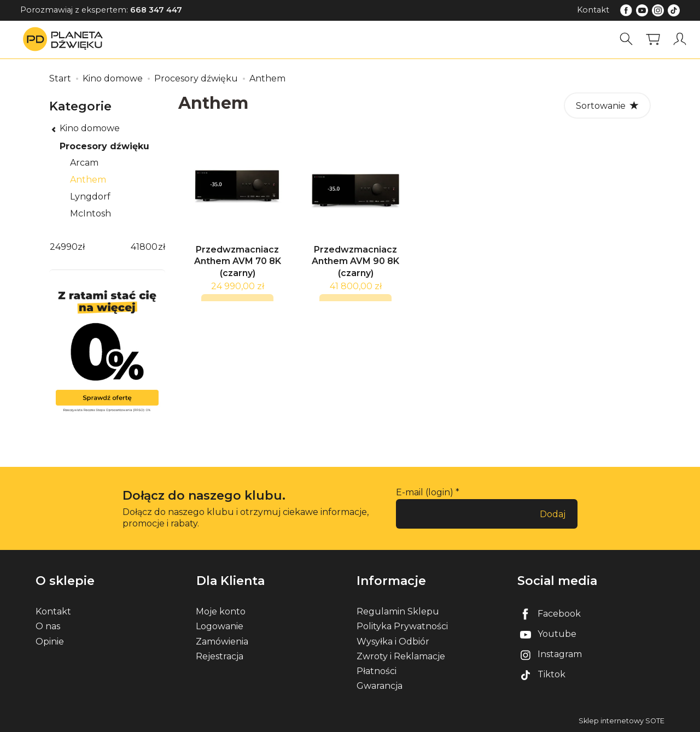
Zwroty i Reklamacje (401, 656)
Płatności (377, 671)
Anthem (88, 180)
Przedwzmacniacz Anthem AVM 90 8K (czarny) (355, 264)
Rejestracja (220, 656)
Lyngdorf (90, 197)
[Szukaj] (626, 39)
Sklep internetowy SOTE (622, 721)
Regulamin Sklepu (398, 611)
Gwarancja (380, 686)
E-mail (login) (425, 492)
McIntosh (91, 213)
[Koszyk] (653, 39)
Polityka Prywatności (402, 626)
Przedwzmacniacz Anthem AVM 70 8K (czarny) (238, 264)
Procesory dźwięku (104, 146)
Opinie (50, 641)
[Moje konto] (680, 39)
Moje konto (221, 611)
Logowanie (220, 626)
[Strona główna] (66, 39)
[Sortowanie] (607, 106)
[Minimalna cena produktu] (63, 247)
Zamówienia (222, 641)
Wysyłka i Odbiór (393, 641)
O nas (48, 626)
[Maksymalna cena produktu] (144, 247)
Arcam (84, 163)
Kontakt (593, 10)
